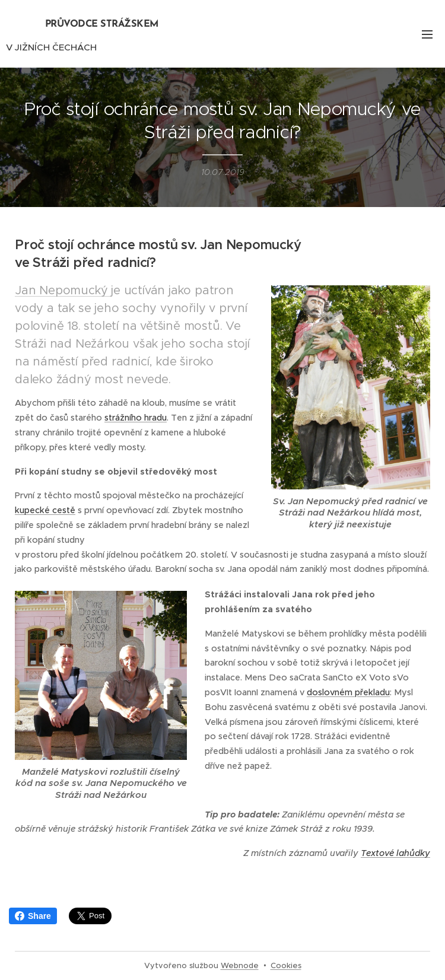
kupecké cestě (45, 510)
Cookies (286, 965)
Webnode (240, 965)
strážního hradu (136, 418)
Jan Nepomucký (63, 290)
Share (33, 916)
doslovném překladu (348, 692)
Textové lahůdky (395, 853)
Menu (427, 34)
